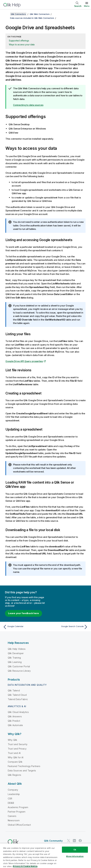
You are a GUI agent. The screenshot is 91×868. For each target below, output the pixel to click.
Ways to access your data (22, 44)
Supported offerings (19, 41)
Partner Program (17, 812)
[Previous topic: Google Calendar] (23, 627)
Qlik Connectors (18, 14)
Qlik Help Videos (17, 649)
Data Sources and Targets (22, 771)
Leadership (14, 794)
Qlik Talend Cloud (17, 695)
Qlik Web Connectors (40, 14)
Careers (12, 816)
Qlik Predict (14, 721)
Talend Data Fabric (18, 699)
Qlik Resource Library (19, 671)
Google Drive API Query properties (24, 361)
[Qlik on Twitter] (69, 841)
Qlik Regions (14, 775)
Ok (75, 850)
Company (13, 790)
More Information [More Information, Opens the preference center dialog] (75, 856)
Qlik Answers (15, 716)
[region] (45, 856)
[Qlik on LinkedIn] (74, 841)
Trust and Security (18, 744)
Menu (87, 6)
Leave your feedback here (23, 613)
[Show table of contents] (6, 14)
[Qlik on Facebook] (80, 841)
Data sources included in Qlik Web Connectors (32, 18)
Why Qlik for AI (16, 757)
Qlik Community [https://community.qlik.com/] (53, 841)
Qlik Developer (16, 653)
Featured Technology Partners (24, 766)
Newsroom (14, 820)
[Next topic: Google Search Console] (68, 627)
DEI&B (11, 803)
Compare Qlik (15, 762)
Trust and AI (14, 753)
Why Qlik (12, 740)
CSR (10, 799)
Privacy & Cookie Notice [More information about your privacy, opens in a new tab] (25, 866)
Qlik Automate (15, 725)
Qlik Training (14, 658)
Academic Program (18, 807)
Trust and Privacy (17, 749)
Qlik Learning (15, 662)
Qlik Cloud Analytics (18, 712)
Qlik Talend (14, 690)
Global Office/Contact (19, 825)
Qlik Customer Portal (19, 666)
